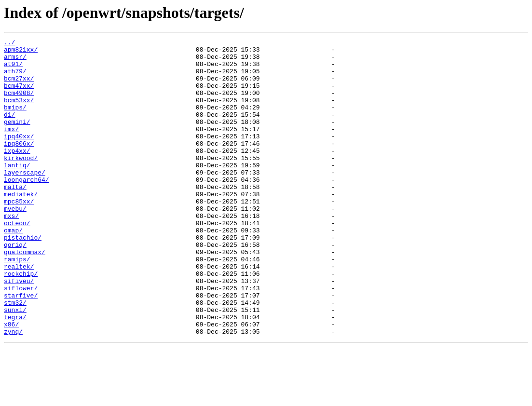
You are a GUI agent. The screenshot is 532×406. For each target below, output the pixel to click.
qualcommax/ (25, 295)
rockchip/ (21, 321)
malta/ (15, 217)
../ (9, 43)
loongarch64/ (27, 208)
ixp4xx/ (17, 174)
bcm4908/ (19, 104)
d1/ (9, 130)
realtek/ (19, 312)
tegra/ (15, 373)
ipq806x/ (19, 165)
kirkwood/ (21, 182)
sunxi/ (15, 365)
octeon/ (17, 260)
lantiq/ (17, 191)
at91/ (13, 69)
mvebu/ (15, 243)
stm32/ (15, 356)
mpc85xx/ (19, 234)
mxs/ (11, 252)
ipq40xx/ (19, 156)
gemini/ (17, 139)
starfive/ (21, 347)
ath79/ (15, 78)
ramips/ (17, 304)
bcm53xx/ (19, 113)
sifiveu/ (19, 330)
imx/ (11, 148)
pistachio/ (23, 278)
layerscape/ (25, 200)
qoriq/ (15, 286)
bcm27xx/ (19, 87)
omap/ (13, 269)
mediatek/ (21, 226)
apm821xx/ (21, 52)
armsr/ (15, 61)
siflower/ (21, 338)
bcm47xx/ (19, 95)
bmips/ (15, 122)
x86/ (11, 382)
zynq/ (13, 391)
